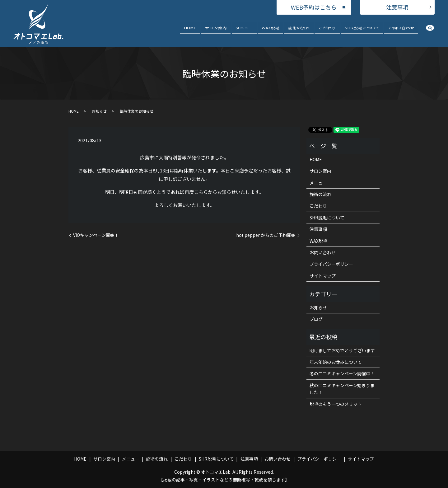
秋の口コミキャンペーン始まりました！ (342, 389)
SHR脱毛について (362, 30)
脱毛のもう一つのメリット (336, 404)
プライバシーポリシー (331, 264)
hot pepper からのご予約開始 (266, 235)
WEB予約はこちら (314, 7)
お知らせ (99, 111)
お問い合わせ (401, 30)
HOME (190, 30)
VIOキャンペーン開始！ (96, 235)
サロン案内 (216, 30)
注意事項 (397, 7)
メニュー (244, 30)
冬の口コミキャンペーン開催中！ (342, 373)
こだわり (327, 30)
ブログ (316, 319)
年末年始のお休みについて (336, 362)
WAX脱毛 (271, 30)
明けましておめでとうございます (342, 350)
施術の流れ (299, 30)
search (430, 32)
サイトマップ (323, 276)
